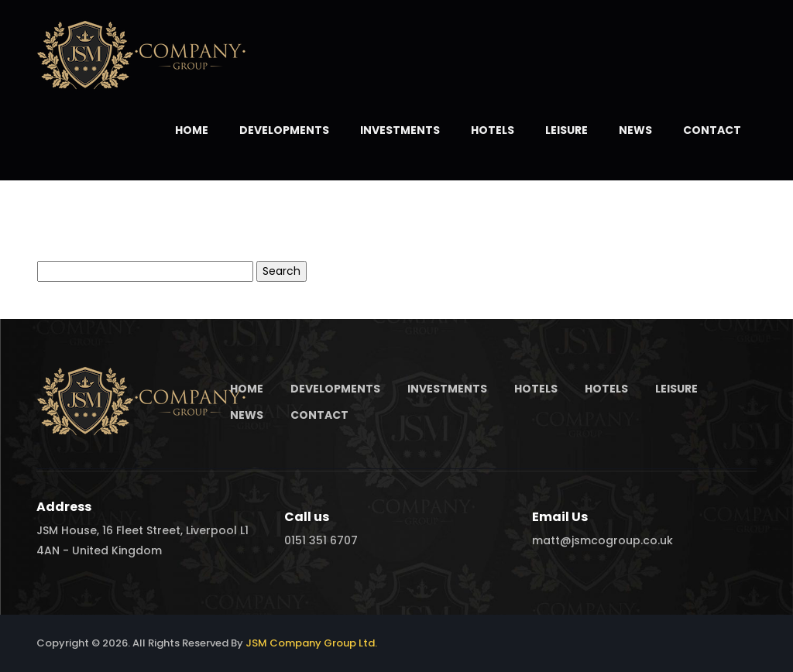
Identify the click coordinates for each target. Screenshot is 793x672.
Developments (284, 130)
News (635, 130)
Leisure (566, 130)
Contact (712, 130)
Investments (400, 130)
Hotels (493, 130)
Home (192, 130)
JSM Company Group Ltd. (311, 643)
